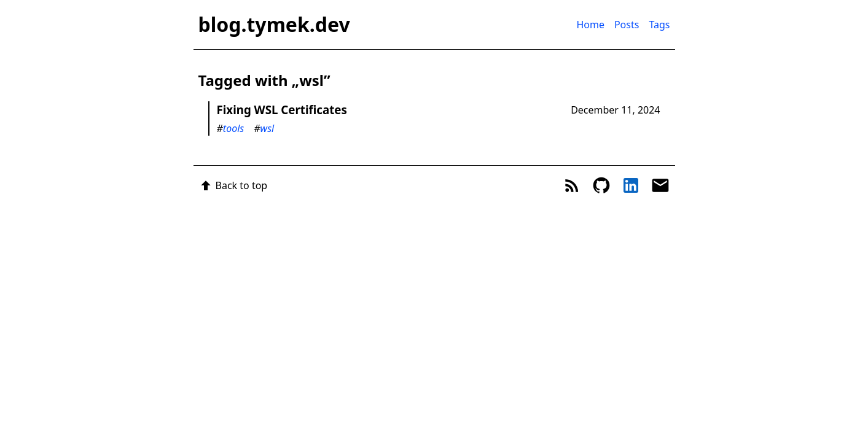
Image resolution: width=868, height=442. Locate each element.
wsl (268, 128)
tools (233, 128)
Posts (627, 25)
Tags (659, 25)
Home (590, 25)
